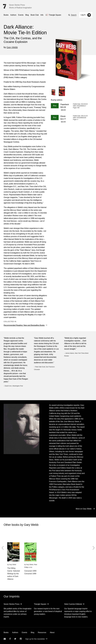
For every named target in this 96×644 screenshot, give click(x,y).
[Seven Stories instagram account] (21, 639)
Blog (32, 632)
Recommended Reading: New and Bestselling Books (24, 325)
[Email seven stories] (5, 639)
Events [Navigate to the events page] (21, 15)
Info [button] (42, 15)
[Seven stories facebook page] (10, 639)
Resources (42, 632)
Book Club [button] (35, 15)
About (52, 632)
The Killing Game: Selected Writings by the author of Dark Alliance (14, 574)
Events (24, 632)
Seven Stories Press (17, 5)
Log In (83, 15)
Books (6, 632)
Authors (15, 632)
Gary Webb (12, 47)
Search (74, 15)
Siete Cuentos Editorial (73, 604)
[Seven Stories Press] (5, 6)
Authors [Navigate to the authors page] (13, 15)
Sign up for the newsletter (35, 639)
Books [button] (6, 15)
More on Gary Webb (84, 509)
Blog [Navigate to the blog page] (27, 15)
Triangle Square (40, 604)
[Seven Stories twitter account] (15, 639)
